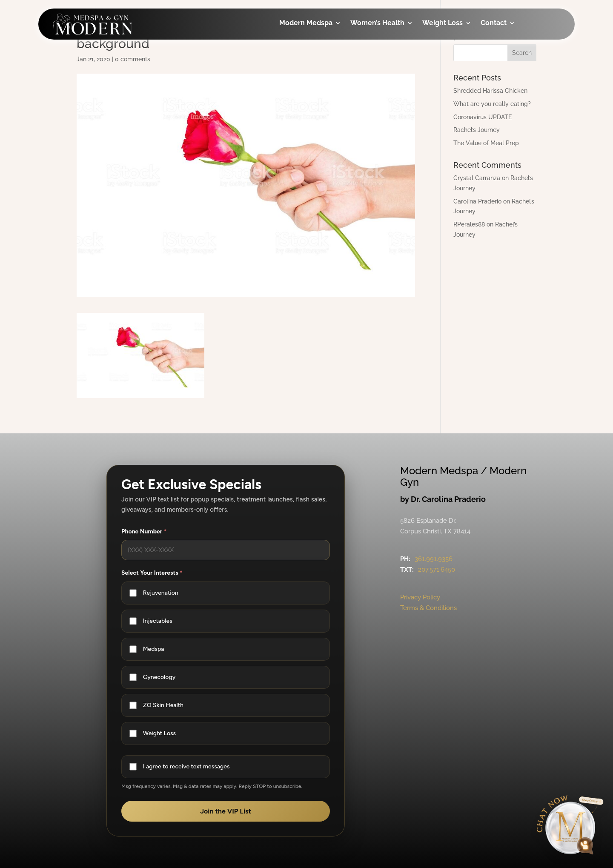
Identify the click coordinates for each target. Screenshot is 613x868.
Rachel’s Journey (477, 130)
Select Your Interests (152, 573)
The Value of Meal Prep (486, 143)
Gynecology (159, 677)
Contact (494, 23)
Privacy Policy (420, 597)
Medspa (154, 649)
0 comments (133, 59)
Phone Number (144, 531)
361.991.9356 (434, 559)
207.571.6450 (437, 570)
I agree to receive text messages (186, 766)
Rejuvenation (161, 593)
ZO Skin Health (163, 705)
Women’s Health (377, 23)
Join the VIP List (226, 811)
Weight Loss (443, 23)
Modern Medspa (306, 23)
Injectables (158, 621)
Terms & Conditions (428, 608)
